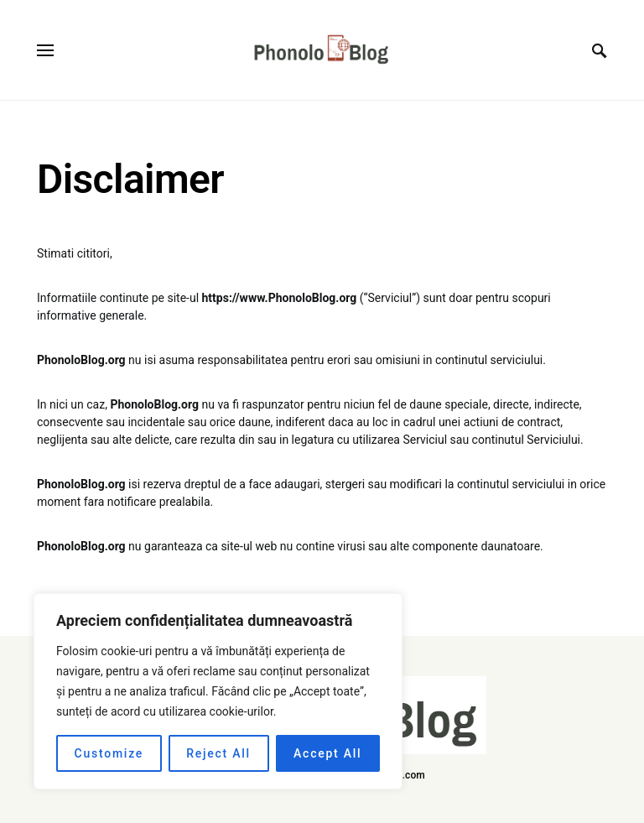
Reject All (218, 753)
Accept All (327, 753)
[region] (218, 691)
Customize (109, 753)
